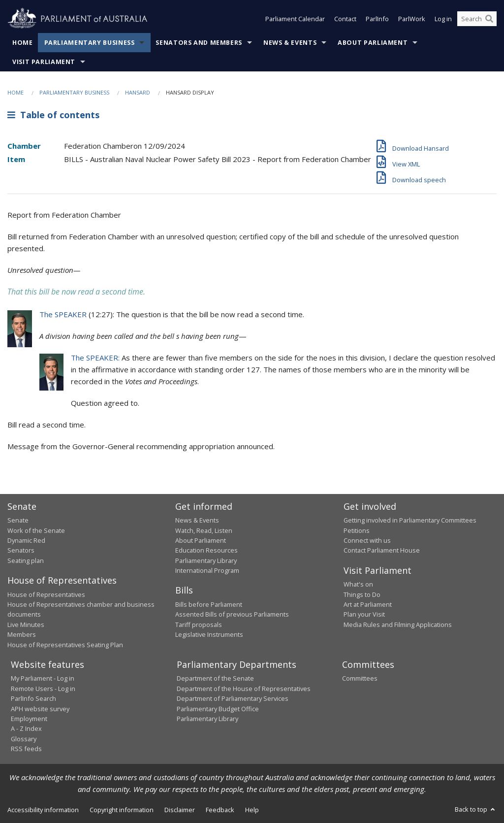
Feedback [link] (220, 810)
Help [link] (252, 810)
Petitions (357, 530)
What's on (358, 584)
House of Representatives (46, 594)
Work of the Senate (36, 530)
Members (22, 634)
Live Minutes (26, 625)
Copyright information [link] (122, 810)
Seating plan (26, 560)
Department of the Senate (215, 678)
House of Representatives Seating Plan (65, 645)
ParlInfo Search (33, 698)
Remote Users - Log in (43, 689)
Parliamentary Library (206, 560)
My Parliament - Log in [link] (43, 678)
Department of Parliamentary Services (233, 698)
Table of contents (53, 115)
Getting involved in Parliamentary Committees (410, 520)
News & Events (290, 43)
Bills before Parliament (209, 604)
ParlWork (412, 19)
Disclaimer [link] (180, 810)
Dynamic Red (26, 540)
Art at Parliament (368, 604)
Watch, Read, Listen (204, 530)
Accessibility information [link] (43, 810)
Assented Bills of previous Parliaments (232, 614)
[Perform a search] (489, 19)
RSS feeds (26, 749)
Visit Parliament (44, 62)
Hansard (138, 92)
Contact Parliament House (382, 550)
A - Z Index (26, 728)
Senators (21, 550)
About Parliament (373, 43)
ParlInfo (377, 19)
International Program (207, 570)
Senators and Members (199, 43)
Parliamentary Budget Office (218, 709)
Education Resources (206, 550)
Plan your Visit (364, 614)
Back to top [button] (476, 809)
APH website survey (40, 709)
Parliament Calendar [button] (295, 19)
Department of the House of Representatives (244, 689)
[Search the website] (477, 19)
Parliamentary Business (90, 43)
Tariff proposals (199, 625)
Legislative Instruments (209, 634)
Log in (443, 19)
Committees (360, 678)
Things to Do (362, 594)
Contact (345, 19)
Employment (29, 719)
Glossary (24, 739)
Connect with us (367, 540)
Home (23, 43)
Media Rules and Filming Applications (398, 625)
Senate (18, 520)
